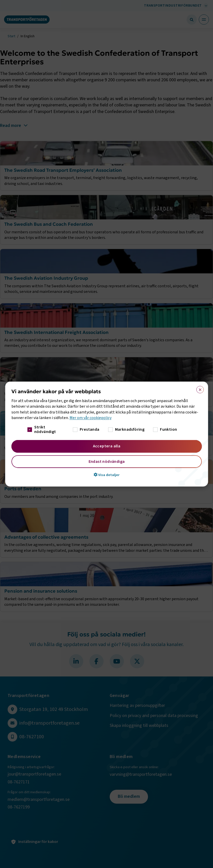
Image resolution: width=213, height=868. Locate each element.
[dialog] (107, 434)
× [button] (198, 389)
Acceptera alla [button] (107, 446)
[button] (107, 475)
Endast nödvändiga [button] (107, 461)
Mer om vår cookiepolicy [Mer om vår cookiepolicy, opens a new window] (91, 418)
